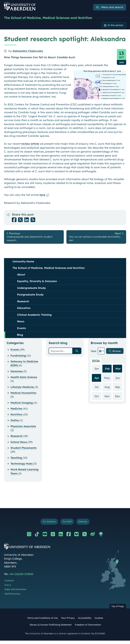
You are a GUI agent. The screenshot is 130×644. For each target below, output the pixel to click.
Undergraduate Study (31, 290)
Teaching (17, 460)
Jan (97, 371)
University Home (23, 264)
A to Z (8, 588)
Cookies (99, 621)
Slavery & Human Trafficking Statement (51, 628)
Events (21, 331)
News (21, 324)
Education (24, 311)
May (108, 380)
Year (93, 354)
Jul (98, 390)
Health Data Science (24, 380)
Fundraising (19, 358)
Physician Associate (23, 429)
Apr (96, 380)
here (42, 196)
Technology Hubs (22, 466)
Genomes (17, 374)
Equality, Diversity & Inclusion (37, 284)
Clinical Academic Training (34, 317)
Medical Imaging (22, 405)
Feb (107, 371)
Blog (20, 337)
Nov (108, 399)
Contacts (9, 584)
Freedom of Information (88, 628)
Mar (118, 371)
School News (19, 445)
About (21, 277)
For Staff (67, 525)
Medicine (17, 411)
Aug (108, 390)
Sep (119, 390)
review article (30, 145)
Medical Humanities (23, 395)
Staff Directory (12, 597)
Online (15, 423)
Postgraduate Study (30, 297)
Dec (119, 399)
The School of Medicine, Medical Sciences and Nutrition (55, 18)
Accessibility (85, 621)
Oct (97, 399)
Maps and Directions (15, 593)
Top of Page (118, 609)
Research (23, 304)
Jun (119, 380)
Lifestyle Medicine (23, 390)
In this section (114, 26)
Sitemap (85, 525)
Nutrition (17, 417)
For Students (48, 525)
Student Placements (24, 450)
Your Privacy (68, 621)
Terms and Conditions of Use (43, 621)
